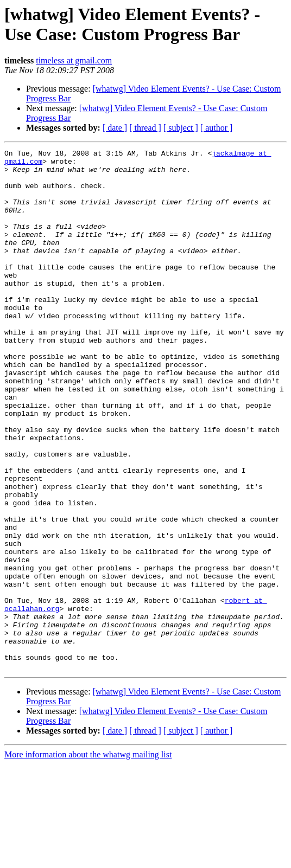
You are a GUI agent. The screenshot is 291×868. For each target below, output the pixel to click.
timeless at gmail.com (74, 60)
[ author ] (217, 128)
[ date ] (115, 128)
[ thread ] (145, 128)
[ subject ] (181, 128)
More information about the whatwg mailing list (88, 859)
